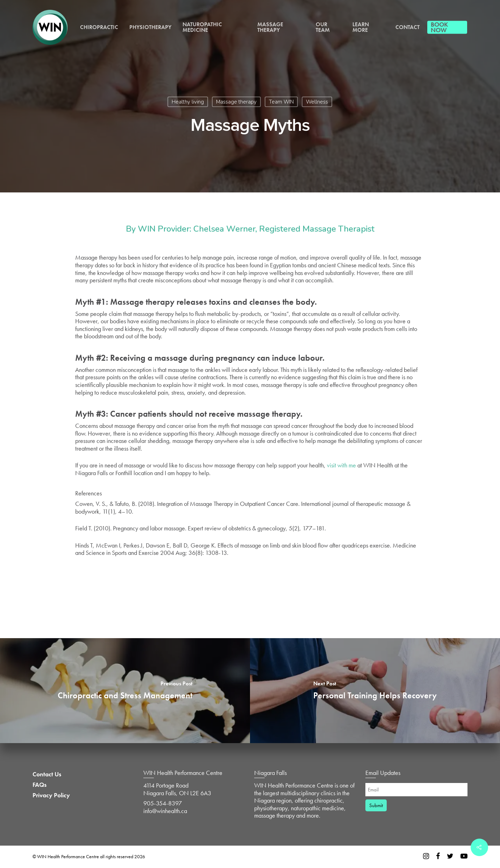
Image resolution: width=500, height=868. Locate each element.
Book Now (439, 27)
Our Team (323, 27)
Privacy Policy (51, 795)
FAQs (40, 785)
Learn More (361, 27)
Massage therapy (236, 102)
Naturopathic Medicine (202, 27)
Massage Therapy (270, 27)
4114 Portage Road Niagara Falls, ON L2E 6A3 (177, 789)
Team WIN (281, 102)
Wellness (317, 102)
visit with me (341, 465)
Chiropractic (99, 27)
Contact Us (47, 774)
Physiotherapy (150, 27)
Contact (408, 27)
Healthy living (188, 102)
